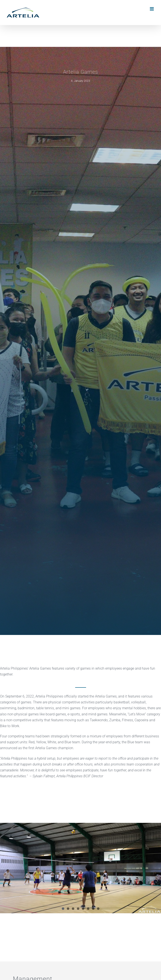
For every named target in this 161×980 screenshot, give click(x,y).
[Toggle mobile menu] (152, 9)
